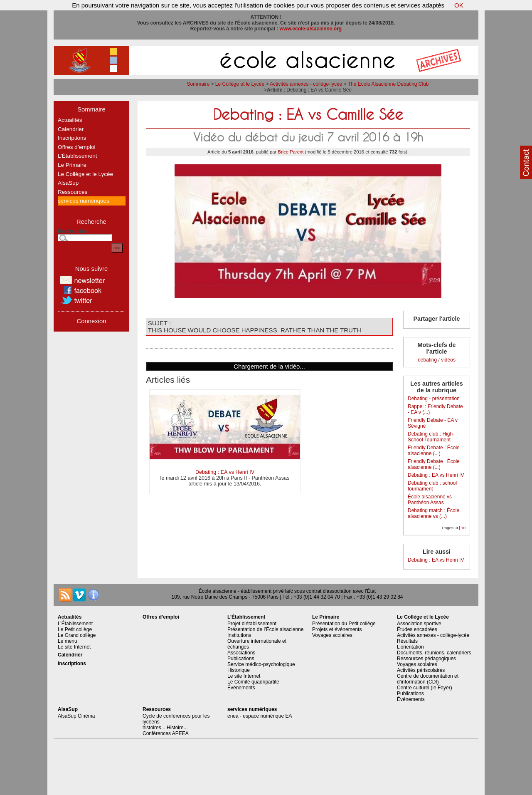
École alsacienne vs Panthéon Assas (430, 500)
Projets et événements (337, 629)
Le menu (68, 641)
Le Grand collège (77, 635)
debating (427, 360)
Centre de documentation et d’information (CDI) (428, 679)
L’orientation (410, 647)
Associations (241, 653)
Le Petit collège (75, 629)
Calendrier (71, 129)
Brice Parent (291, 152)
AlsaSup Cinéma (76, 716)
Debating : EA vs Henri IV (225, 472)
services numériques (84, 201)
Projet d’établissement (252, 624)
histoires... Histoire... (165, 728)
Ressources (73, 192)
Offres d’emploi (77, 147)
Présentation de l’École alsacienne (265, 629)
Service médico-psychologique (261, 664)
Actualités (70, 120)
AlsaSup (68, 183)
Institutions (239, 635)
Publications (241, 659)
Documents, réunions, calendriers (434, 653)
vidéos (448, 360)
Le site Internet (74, 647)
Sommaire (198, 84)
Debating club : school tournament (432, 486)
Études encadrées (417, 629)
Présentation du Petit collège (344, 624)
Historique (239, 670)
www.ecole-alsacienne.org (311, 29)
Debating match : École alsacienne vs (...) (433, 513)
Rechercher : (75, 231)
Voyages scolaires (332, 635)
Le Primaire (72, 165)
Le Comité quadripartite (253, 682)
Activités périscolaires (421, 670)
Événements (241, 688)
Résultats (407, 641)
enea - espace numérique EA (260, 716)
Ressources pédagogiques (426, 659)
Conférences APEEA (166, 733)
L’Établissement (78, 156)
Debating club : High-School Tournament (431, 437)
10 (463, 528)
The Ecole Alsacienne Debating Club (388, 84)
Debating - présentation (434, 399)
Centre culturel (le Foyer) (425, 688)
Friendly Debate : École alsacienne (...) (434, 451)
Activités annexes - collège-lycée (306, 84)
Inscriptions (72, 138)
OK (459, 5)
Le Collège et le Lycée (240, 84)
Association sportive (419, 624)
